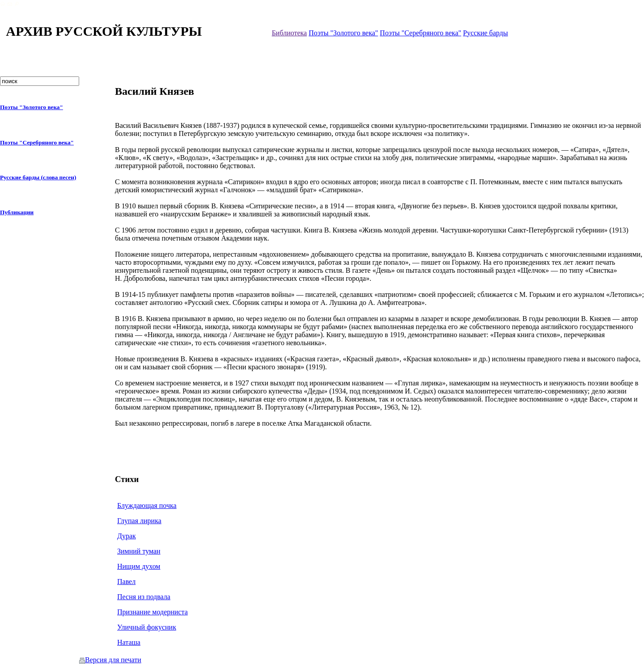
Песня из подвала (144, 597)
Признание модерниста (153, 612)
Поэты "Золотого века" (343, 33)
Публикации (17, 212)
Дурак (127, 536)
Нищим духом (139, 566)
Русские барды (485, 33)
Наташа (129, 642)
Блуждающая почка (147, 505)
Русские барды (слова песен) (38, 177)
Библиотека (290, 33)
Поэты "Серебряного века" (420, 33)
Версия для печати (110, 660)
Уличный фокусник (147, 627)
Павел (126, 582)
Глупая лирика (139, 521)
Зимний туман (139, 551)
